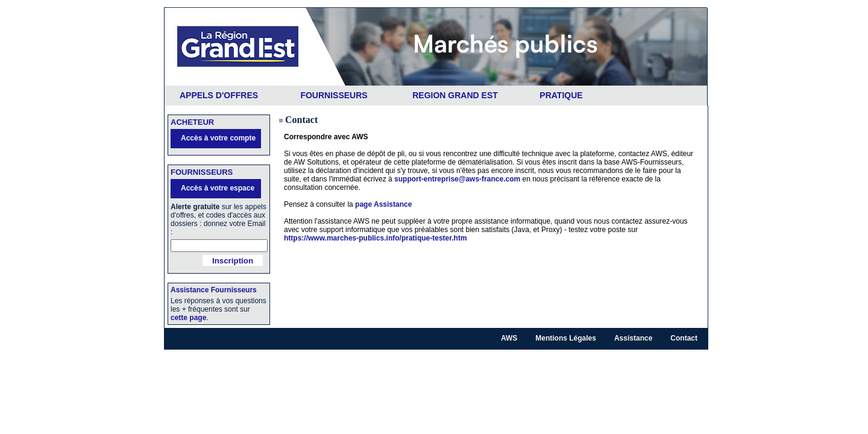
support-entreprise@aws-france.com (457, 179)
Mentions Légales (566, 338)
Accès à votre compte (218, 138)
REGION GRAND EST (455, 95)
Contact (684, 338)
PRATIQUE (561, 95)
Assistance (633, 338)
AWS (509, 338)
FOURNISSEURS (334, 95)
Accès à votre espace (218, 188)
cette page (188, 318)
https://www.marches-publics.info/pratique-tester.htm (376, 238)
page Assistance (383, 204)
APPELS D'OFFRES (219, 95)
